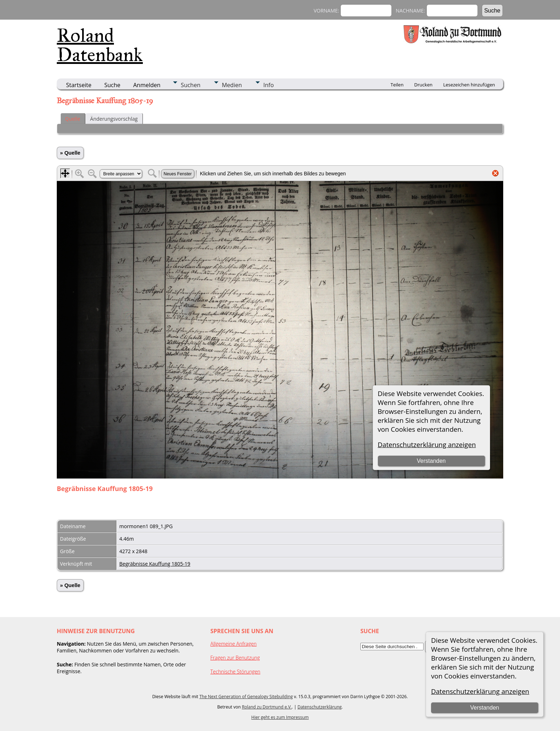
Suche (112, 85)
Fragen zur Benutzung (235, 658)
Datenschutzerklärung (320, 707)
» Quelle (70, 153)
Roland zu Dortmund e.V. (267, 707)
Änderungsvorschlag (114, 119)
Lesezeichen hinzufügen (469, 85)
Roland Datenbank (100, 45)
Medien (232, 85)
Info (268, 85)
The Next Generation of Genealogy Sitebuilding (246, 697)
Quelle (72, 119)
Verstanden (484, 708)
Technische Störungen (235, 672)
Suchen (191, 85)
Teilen (397, 85)
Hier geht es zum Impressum (280, 717)
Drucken (423, 85)
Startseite (79, 85)
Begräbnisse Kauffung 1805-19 (155, 564)
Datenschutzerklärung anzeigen (480, 691)
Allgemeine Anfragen (234, 644)
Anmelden (147, 85)
